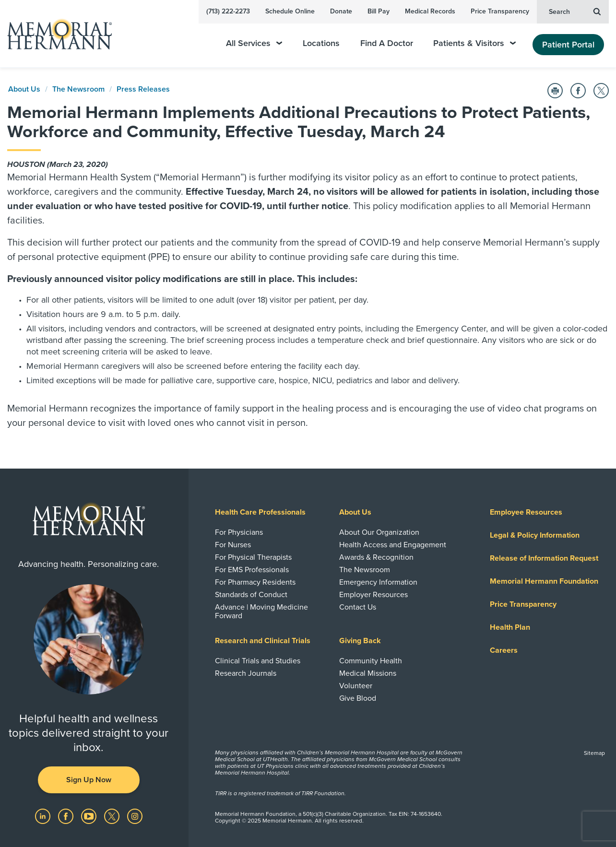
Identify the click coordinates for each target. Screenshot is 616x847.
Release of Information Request (544, 558)
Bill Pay (379, 11)
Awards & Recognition (376, 557)
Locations (321, 43)
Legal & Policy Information (535, 535)
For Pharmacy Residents (255, 582)
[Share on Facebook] (578, 91)
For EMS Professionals (252, 570)
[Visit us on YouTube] (90, 816)
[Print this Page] (555, 91)
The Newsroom (78, 89)
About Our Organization (379, 532)
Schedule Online (290, 11)
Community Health (371, 661)
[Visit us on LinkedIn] (44, 816)
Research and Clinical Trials (263, 641)
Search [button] (575, 11)
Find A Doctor (387, 43)
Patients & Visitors (474, 43)
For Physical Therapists (253, 557)
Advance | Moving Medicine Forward (261, 612)
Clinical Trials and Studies (258, 661)
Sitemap (594, 753)
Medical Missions (368, 673)
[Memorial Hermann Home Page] (55, 34)
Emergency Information (378, 582)
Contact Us (358, 607)
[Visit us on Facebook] (67, 816)
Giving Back (360, 641)
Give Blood (358, 698)
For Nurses (233, 545)
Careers (504, 650)
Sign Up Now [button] (89, 780)
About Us (24, 89)
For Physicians (239, 532)
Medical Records (430, 11)
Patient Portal (568, 45)
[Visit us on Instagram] (135, 816)
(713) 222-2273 (228, 11)
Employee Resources (526, 512)
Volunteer (356, 686)
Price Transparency (500, 11)
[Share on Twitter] (601, 91)
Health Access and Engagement (393, 545)
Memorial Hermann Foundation (544, 581)
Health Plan (510, 627)
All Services (254, 43)
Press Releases (143, 89)
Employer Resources (373, 595)
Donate (341, 11)
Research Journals (246, 673)
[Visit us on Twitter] (113, 816)
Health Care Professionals (260, 512)
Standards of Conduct (251, 595)
